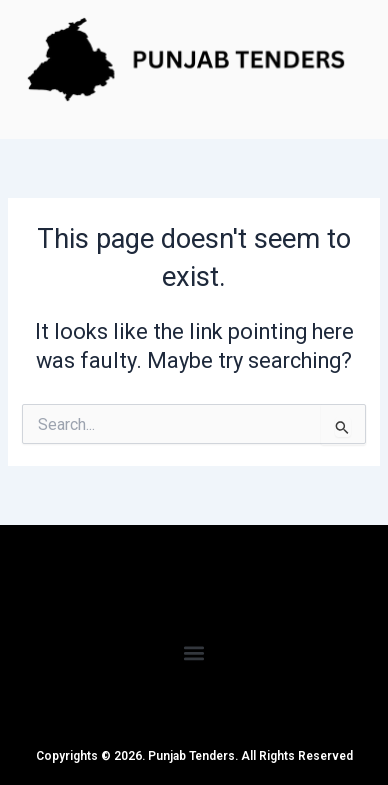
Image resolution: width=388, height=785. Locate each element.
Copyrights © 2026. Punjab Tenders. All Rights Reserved (194, 756)
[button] (194, 652)
